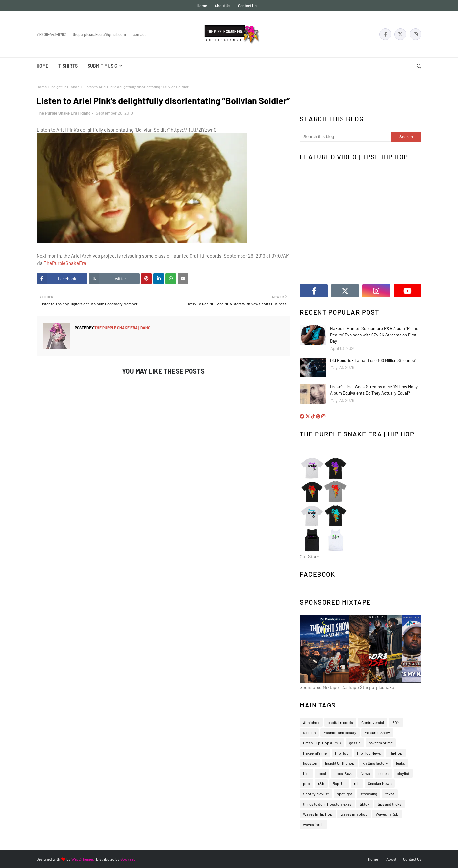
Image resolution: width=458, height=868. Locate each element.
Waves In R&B (387, 814)
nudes (383, 773)
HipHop (396, 753)
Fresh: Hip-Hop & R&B (322, 743)
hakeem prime (381, 743)
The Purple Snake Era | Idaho (64, 113)
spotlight (344, 794)
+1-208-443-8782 (51, 34)
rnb (357, 783)
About (391, 859)
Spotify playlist (316, 794)
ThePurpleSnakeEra (65, 263)
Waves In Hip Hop (318, 814)
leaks (401, 763)
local (322, 773)
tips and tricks (390, 804)
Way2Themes (83, 859)
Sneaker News (380, 783)
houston (310, 763)
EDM (396, 722)
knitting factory (375, 763)
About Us (222, 6)
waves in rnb (313, 824)
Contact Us (247, 6)
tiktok (365, 804)
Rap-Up (339, 783)
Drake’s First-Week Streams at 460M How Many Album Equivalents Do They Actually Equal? (374, 390)
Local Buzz (343, 773)
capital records (340, 722)
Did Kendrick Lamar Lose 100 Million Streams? (373, 360)
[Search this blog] (345, 137)
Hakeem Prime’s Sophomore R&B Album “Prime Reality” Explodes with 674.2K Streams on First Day (374, 335)
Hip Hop (342, 753)
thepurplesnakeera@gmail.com (99, 34)
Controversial (373, 722)
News (365, 773)
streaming (369, 794)
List (306, 773)
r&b (321, 783)
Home (202, 6)
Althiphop (311, 722)
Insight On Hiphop (65, 87)
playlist (403, 773)
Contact (139, 34)
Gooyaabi (128, 859)
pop (306, 783)
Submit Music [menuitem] (102, 66)
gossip (355, 743)
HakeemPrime (315, 753)
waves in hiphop (354, 814)
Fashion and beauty (340, 732)
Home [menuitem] (42, 66)
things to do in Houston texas (327, 804)
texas (390, 794)
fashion (309, 732)
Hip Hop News (369, 753)
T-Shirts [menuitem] (68, 66)
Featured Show (377, 732)
